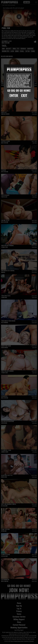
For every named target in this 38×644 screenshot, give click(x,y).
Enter (14, 95)
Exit (24, 95)
